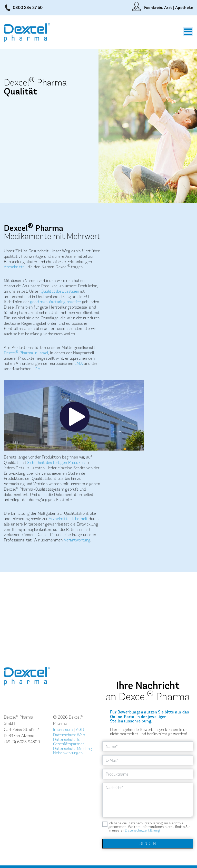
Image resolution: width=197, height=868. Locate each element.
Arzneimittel (15, 267)
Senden (148, 843)
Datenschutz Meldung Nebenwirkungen (73, 751)
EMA (79, 363)
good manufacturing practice (55, 302)
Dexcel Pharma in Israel (26, 353)
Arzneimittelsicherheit (68, 519)
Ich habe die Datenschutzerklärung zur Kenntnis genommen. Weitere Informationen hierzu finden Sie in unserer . (150, 827)
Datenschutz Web (69, 735)
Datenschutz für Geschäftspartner (68, 742)
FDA (36, 369)
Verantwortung (77, 540)
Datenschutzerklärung (142, 830)
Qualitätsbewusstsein (60, 291)
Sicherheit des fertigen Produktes (57, 462)
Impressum (63, 729)
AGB (80, 729)
